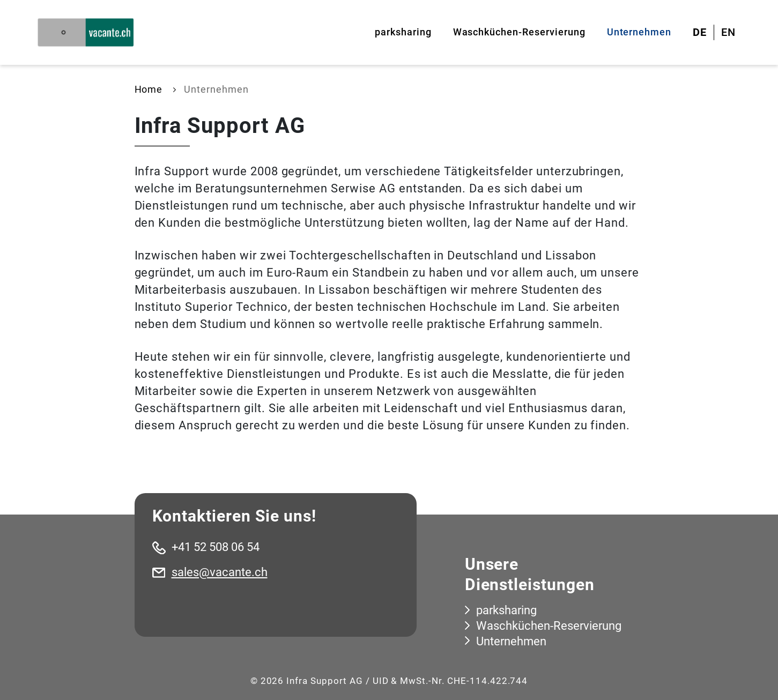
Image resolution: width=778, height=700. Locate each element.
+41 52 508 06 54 (216, 547)
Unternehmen (639, 32)
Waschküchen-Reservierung (519, 32)
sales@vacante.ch (220, 572)
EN (728, 32)
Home (149, 89)
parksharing (403, 32)
